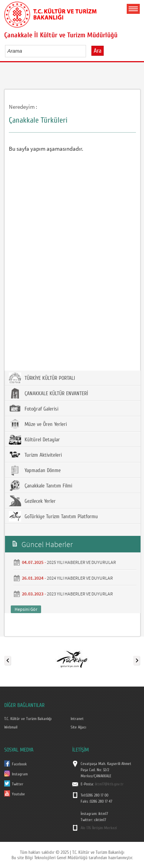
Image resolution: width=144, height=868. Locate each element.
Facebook (19, 764)
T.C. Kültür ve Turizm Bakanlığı (28, 719)
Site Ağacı (78, 727)
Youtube (18, 794)
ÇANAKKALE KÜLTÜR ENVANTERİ (48, 393)
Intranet (77, 719)
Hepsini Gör (26, 609)
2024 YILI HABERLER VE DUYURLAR (80, 578)
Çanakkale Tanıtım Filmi (41, 486)
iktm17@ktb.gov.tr (109, 784)
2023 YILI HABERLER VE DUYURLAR (80, 594)
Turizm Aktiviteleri (35, 455)
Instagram (20, 774)
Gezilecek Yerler (32, 501)
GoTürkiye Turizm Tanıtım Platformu (53, 516)
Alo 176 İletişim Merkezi (99, 828)
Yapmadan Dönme (35, 470)
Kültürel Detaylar (34, 439)
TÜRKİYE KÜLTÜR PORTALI (42, 378)
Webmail (11, 727)
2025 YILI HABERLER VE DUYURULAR (81, 562)
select (88, 51)
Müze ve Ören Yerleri (38, 424)
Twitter (18, 784)
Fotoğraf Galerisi (34, 409)
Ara (98, 51)
